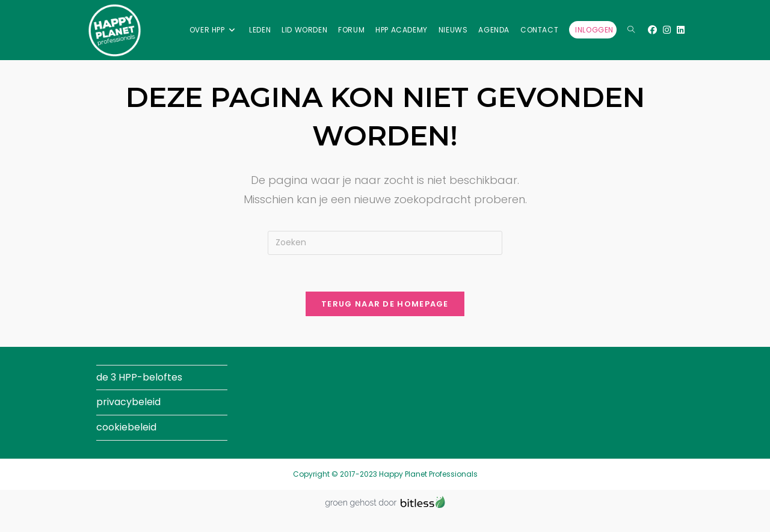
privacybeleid (128, 402)
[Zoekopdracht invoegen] (385, 243)
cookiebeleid (126, 427)
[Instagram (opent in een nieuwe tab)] (667, 30)
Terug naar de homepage (385, 304)
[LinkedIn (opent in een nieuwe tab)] (681, 30)
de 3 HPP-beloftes (139, 377)
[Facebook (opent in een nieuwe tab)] (652, 30)
